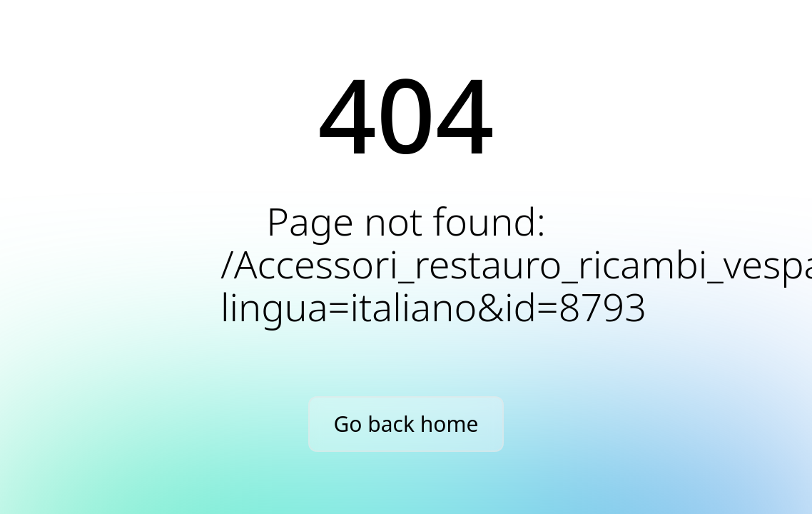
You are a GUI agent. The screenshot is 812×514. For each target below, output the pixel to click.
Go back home (406, 424)
